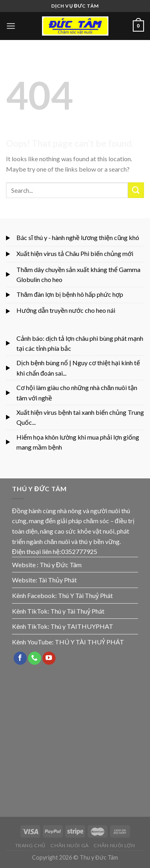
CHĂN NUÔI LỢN (114, 845)
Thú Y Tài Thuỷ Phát (85, 595)
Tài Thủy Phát (58, 580)
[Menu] (11, 26)
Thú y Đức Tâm (61, 565)
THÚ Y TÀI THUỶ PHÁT (89, 642)
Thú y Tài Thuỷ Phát (77, 611)
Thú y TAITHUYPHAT (82, 626)
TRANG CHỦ (31, 845)
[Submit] (136, 190)
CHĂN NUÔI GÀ (70, 845)
